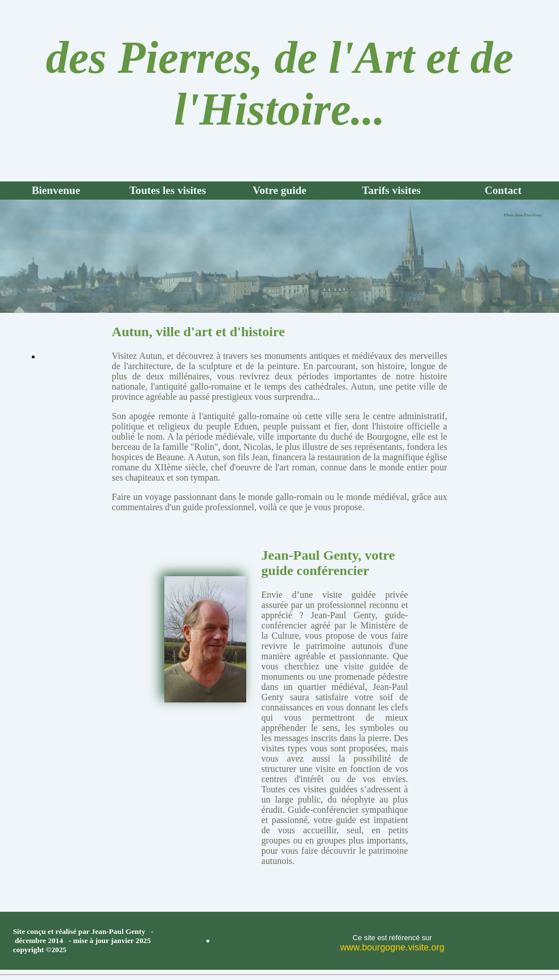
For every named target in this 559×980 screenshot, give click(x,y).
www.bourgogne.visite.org (392, 947)
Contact (503, 190)
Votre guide (279, 190)
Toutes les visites (168, 190)
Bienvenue (56, 190)
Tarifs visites (391, 190)
